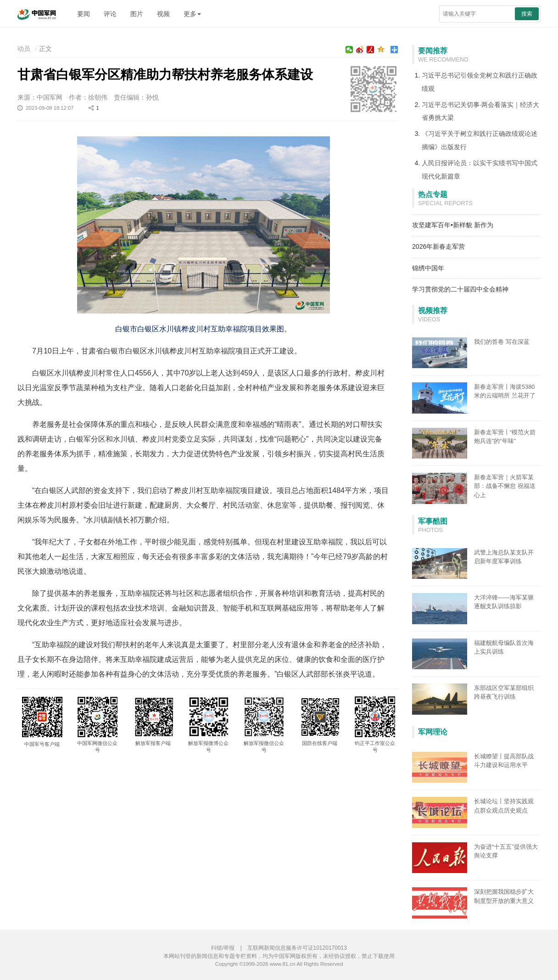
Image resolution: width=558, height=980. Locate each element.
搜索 (527, 14)
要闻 (84, 14)
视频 (163, 14)
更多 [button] (192, 14)
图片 (137, 14)
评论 (110, 14)
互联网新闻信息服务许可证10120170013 (297, 948)
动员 (24, 49)
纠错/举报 (223, 948)
